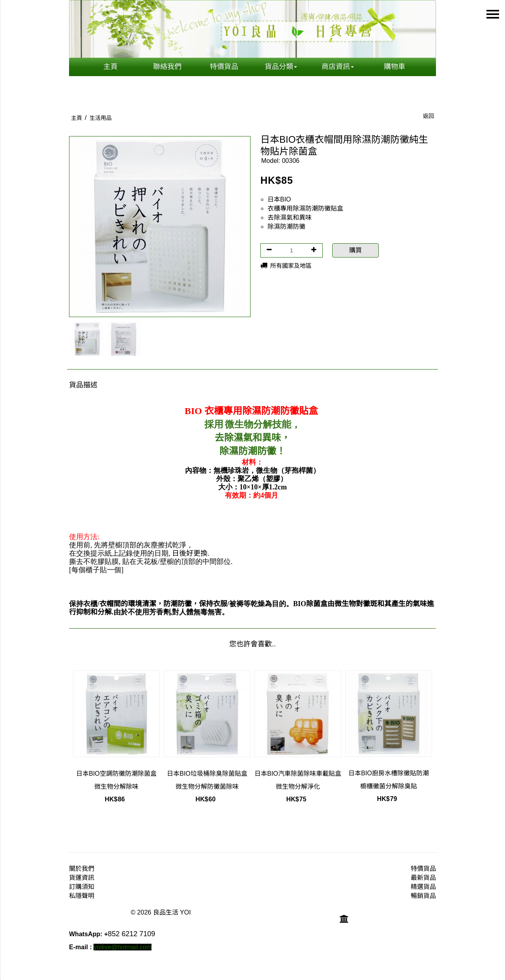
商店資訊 (338, 67)
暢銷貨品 (423, 896)
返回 (428, 116)
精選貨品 (423, 887)
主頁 (110, 67)
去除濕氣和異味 (290, 217)
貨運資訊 (82, 878)
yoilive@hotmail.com (123, 947)
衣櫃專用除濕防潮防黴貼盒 (305, 208)
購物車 (395, 67)
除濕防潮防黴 (286, 227)
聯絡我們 (167, 67)
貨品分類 (281, 67)
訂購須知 (82, 887)
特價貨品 (224, 67)
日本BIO (279, 199)
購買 (355, 250)
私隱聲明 (82, 896)
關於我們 (82, 869)
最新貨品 (423, 878)
